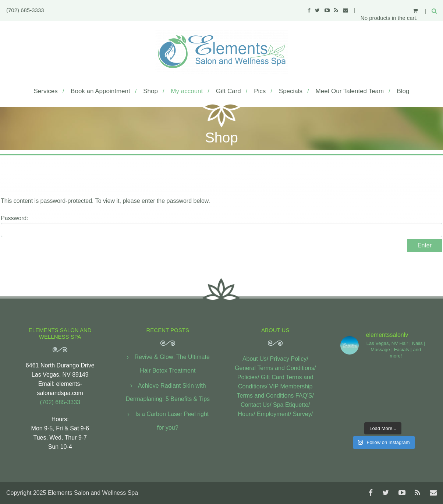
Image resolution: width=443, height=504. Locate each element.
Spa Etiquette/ (292, 405)
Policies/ (248, 377)
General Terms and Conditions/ (275, 368)
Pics (260, 91)
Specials (291, 91)
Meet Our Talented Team (350, 91)
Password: (221, 226)
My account (187, 91)
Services (45, 91)
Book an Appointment (100, 91)
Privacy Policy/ (289, 359)
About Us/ (255, 359)
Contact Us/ (256, 405)
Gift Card (228, 91)
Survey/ (303, 414)
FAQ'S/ (305, 396)
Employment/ (274, 414)
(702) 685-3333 (25, 10)
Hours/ (246, 414)
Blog (403, 91)
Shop (150, 91)
